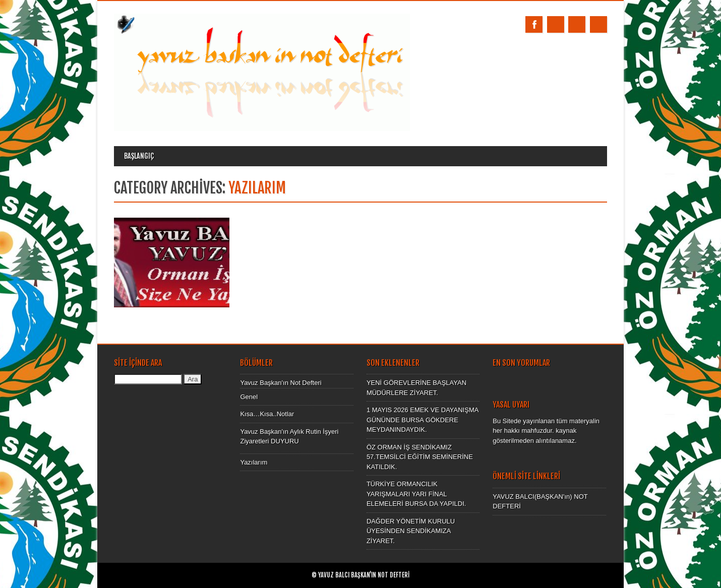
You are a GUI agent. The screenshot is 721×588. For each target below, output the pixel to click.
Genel (249, 397)
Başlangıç (139, 156)
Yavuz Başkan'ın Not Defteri (281, 383)
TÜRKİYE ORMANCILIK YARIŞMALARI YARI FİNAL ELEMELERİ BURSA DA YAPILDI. (416, 494)
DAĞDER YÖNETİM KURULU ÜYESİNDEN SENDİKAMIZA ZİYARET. (411, 531)
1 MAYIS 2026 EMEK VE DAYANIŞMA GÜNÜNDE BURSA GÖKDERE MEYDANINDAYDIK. (423, 420)
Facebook (534, 24)
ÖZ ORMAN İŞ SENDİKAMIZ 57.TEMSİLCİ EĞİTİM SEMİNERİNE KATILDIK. (420, 457)
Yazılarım (254, 462)
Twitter (556, 24)
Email (577, 24)
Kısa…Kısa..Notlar (267, 414)
